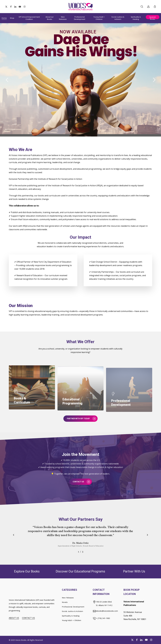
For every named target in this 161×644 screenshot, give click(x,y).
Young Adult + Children (72, 620)
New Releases (68, 598)
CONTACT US (28, 618)
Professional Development (73, 607)
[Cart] (155, 7)
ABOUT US (14, 618)
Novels (65, 602)
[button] (80, 419)
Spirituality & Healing (71, 616)
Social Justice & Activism (72, 611)
